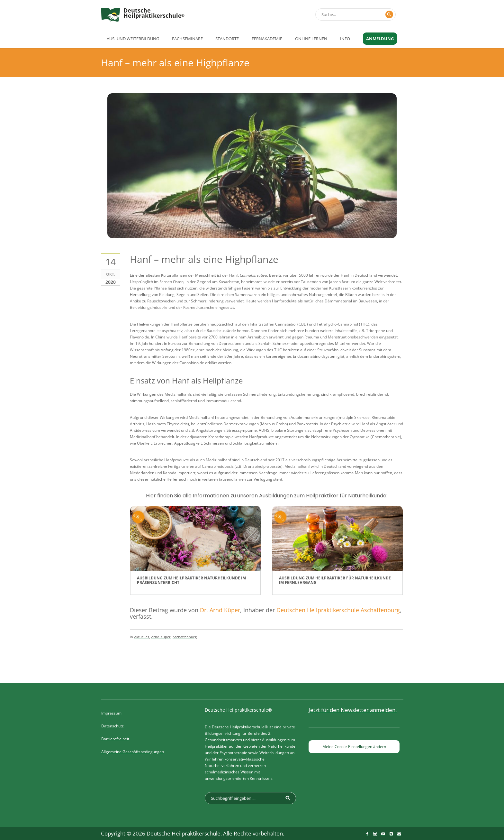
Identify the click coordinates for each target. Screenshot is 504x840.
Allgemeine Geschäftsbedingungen (133, 752)
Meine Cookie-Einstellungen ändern (354, 747)
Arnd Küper (161, 637)
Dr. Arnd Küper (220, 610)
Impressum (111, 713)
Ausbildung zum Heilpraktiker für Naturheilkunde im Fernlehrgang (335, 580)
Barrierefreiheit (115, 739)
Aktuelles (142, 637)
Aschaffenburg (185, 637)
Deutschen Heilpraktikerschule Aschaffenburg (338, 610)
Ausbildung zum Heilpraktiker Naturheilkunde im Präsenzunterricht (191, 580)
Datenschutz (113, 726)
